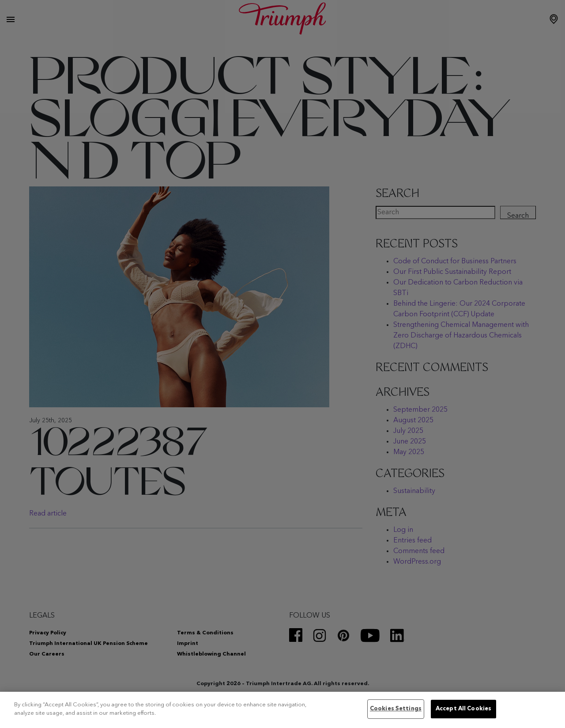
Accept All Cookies (463, 709)
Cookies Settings (396, 709)
